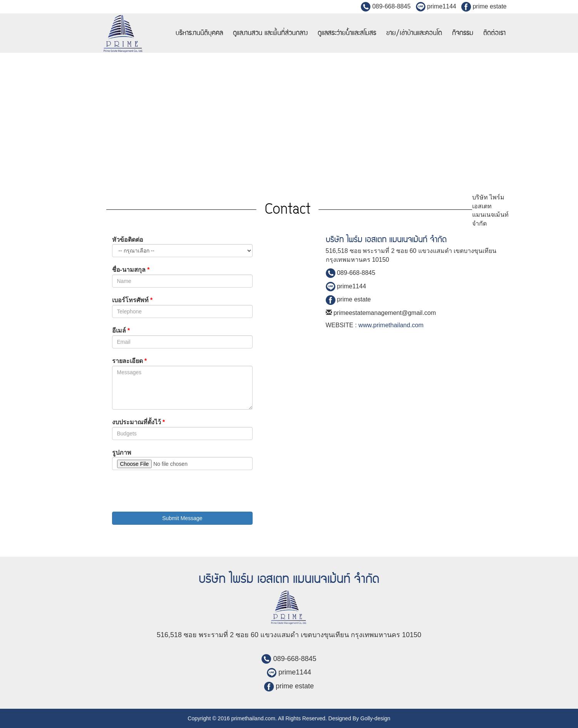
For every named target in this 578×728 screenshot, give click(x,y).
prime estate (484, 6)
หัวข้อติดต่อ (128, 240)
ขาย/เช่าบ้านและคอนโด (414, 33)
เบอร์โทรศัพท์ (132, 300)
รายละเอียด (130, 361)
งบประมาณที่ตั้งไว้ (139, 422)
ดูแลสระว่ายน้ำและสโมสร (347, 33)
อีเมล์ (121, 331)
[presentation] (171, 491)
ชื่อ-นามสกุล (131, 270)
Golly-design (375, 718)
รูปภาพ (122, 453)
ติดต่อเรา (494, 33)
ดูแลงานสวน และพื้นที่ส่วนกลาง (270, 33)
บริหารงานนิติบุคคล (199, 33)
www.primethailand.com (391, 325)
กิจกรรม (463, 33)
